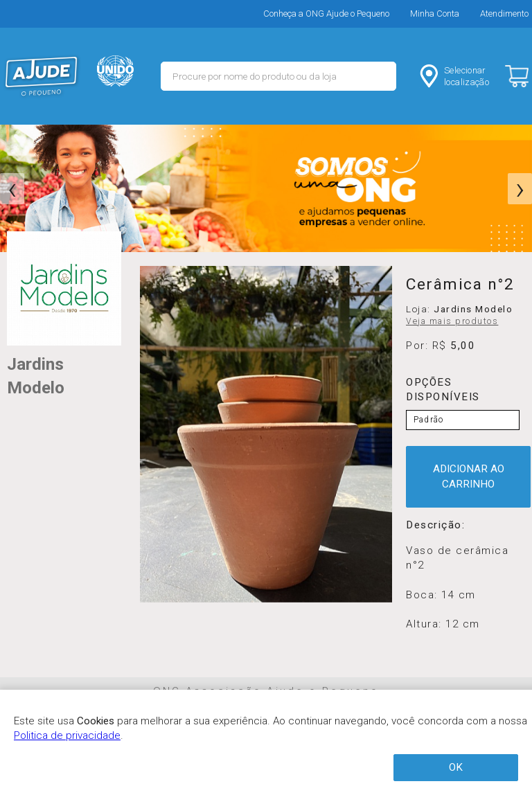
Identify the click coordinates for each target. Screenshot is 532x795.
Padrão (428, 420)
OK (456, 767)
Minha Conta (435, 14)
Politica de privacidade (67, 735)
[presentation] (12, 189)
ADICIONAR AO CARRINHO (469, 476)
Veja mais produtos (452, 321)
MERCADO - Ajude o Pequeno (42, 76)
